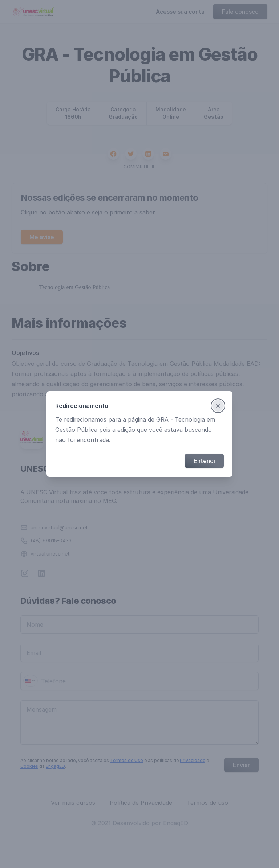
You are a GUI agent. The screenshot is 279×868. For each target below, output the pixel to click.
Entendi (204, 461)
